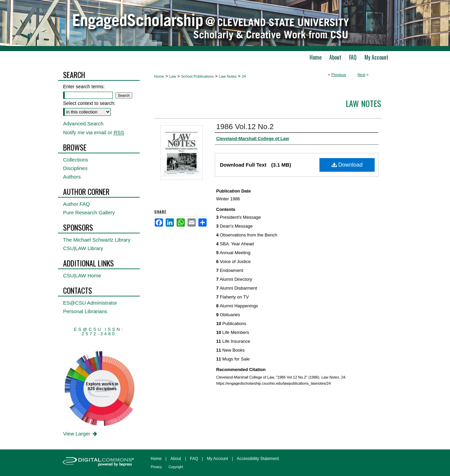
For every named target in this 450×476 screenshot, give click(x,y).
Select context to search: (89, 103)
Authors (72, 177)
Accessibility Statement (258, 459)
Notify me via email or (94, 132)
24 (244, 76)
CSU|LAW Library (83, 248)
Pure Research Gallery (89, 212)
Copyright (176, 467)
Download (347, 165)
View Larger (81, 434)
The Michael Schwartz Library (97, 240)
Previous (339, 75)
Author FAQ (76, 204)
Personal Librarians (85, 311)
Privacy (156, 467)
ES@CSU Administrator (90, 303)
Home (159, 76)
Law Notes (228, 76)
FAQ (194, 459)
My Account (217, 459)
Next (362, 75)
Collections (76, 160)
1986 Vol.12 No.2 (245, 127)
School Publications (197, 76)
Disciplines (75, 168)
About (176, 459)
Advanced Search (83, 124)
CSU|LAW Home (82, 275)
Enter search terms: (84, 87)
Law (172, 76)
